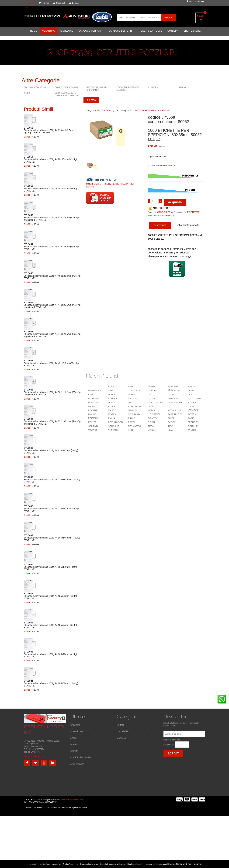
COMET (192, 390)
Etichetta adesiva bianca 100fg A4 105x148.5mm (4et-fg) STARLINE (52, 538)
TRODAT (93, 430)
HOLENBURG (175, 402)
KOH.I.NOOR (135, 406)
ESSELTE (133, 398)
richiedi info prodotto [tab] (188, 225)
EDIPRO (112, 398)
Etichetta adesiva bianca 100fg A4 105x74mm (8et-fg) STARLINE (50, 625)
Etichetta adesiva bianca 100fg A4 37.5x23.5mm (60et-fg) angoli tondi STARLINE (52, 334)
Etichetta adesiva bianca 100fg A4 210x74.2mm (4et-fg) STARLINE (51, 509)
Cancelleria (122, 731)
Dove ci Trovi (77, 731)
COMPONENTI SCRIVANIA (67, 87)
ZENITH (192, 430)
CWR (91, 394)
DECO (151, 394)
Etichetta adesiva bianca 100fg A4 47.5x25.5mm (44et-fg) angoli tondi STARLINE (52, 305)
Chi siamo (75, 725)
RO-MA (152, 422)
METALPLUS (174, 410)
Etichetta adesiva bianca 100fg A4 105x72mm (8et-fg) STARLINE (50, 654)
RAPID (191, 418)
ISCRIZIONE (67, 31)
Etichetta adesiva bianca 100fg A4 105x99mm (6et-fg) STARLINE (50, 596)
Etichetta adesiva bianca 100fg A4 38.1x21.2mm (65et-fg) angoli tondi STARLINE (52, 392)
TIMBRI (27, 93)
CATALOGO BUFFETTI (121, 31)
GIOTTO (132, 402)
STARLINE (113, 426)
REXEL (132, 422)
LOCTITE (93, 410)
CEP (110, 390)
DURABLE (94, 398)
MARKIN (132, 410)
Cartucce (121, 738)
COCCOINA (134, 390)
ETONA (152, 398)
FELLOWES (94, 402)
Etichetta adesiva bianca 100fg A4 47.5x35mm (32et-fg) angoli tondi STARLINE (51, 218)
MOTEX (112, 414)
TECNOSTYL (135, 426)
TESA (151, 426)
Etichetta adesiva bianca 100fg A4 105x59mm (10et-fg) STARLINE (51, 683)
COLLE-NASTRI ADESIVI (35, 87)
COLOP (152, 390)
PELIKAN (93, 418)
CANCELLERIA (103, 110)
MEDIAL (152, 410)
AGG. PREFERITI (159, 208)
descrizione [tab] (160, 225)
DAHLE (112, 394)
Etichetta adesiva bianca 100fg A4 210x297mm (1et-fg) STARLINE (51, 451)
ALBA (111, 387)
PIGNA (112, 418)
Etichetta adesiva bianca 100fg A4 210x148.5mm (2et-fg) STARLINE (52, 480)
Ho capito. (197, 864)
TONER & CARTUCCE (151, 31)
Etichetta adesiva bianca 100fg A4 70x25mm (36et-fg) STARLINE (50, 188)
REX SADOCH (116, 422)
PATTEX (192, 414)
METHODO (193, 410)
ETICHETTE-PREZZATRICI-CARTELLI (150, 110)
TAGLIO (182, 87)
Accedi (74, 738)
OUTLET (173, 31)
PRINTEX (153, 418)
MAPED (112, 410)
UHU (130, 430)
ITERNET (93, 406)
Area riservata (77, 764)
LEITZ (171, 406)
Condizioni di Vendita (81, 757)
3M (90, 387)
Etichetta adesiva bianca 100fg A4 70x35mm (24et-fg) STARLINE (50, 159)
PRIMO (132, 418)
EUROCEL (173, 398)
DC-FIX (132, 394)
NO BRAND (134, 414)
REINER (92, 422)
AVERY (152, 387)
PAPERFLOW (175, 414)
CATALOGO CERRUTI (90, 31)
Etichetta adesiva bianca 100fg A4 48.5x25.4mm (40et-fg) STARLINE (52, 276)
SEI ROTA (93, 426)
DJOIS (171, 394)
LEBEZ (151, 406)
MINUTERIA (153, 87)
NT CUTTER (154, 414)
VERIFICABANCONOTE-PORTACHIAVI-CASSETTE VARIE (67, 96)
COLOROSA (174, 390)
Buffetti (120, 725)
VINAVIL (152, 430)
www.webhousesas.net (72, 799)
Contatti (74, 751)
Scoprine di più (184, 864)
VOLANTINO (49, 31)
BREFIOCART (95, 390)
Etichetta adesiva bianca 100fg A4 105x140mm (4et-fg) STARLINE (51, 567)
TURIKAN (113, 430)
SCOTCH (172, 422)
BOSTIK (192, 387)
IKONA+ (192, 402)
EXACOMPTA (195, 398)
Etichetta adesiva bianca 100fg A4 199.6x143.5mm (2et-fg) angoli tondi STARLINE (52, 130)
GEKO (111, 402)
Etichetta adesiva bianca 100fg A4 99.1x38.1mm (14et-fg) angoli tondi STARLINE (52, 421)
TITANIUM (193, 426)
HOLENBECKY (156, 402)
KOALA (112, 406)
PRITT (171, 418)
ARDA (131, 387)
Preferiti (74, 744)
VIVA (170, 430)
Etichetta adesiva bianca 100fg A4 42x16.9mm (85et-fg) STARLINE (51, 363)
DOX (190, 394)
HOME (34, 31)
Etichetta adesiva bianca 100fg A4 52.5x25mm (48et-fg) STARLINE (51, 247)
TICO (170, 426)
